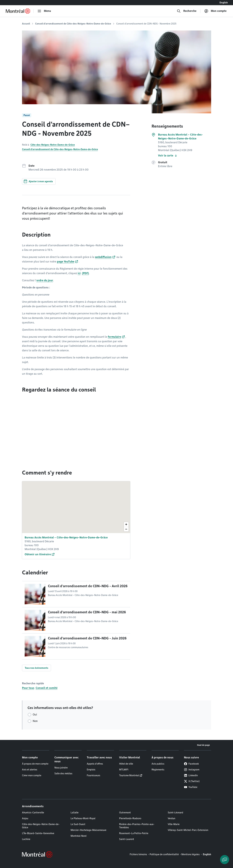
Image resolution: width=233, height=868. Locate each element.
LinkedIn (191, 775)
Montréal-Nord (79, 836)
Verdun (171, 818)
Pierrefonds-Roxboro (130, 818)
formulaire (114, 337)
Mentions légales (190, 854)
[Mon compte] (215, 11)
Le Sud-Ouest (78, 824)
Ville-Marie (174, 824)
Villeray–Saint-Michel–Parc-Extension (188, 830)
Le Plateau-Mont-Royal (83, 818)
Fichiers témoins (138, 854)
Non (35, 721)
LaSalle (75, 813)
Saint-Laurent (127, 839)
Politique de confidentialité (164, 854)
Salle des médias (63, 773)
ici (79, 273)
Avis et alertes (30, 770)
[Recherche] (187, 11)
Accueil (26, 24)
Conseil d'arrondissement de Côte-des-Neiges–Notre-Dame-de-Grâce (73, 24)
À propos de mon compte (35, 764)
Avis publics (158, 764)
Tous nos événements (37, 668)
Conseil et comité (47, 688)
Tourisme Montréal (129, 775)
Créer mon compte (32, 775)
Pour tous (28, 688)
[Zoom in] (126, 524)
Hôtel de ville (126, 764)
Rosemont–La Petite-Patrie (134, 833)
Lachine (26, 839)
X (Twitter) (192, 781)
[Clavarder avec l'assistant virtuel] (225, 860)
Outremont (125, 813)
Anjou (25, 818)
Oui (35, 715)
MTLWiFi (124, 770)
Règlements (158, 770)
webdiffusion (103, 257)
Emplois (91, 770)
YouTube (191, 787)
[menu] (44, 11)
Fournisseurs (94, 775)
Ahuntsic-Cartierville (33, 813)
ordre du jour (45, 280)
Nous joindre (61, 768)
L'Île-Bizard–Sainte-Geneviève (38, 833)
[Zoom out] (126, 529)
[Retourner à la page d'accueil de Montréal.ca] (18, 11)
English (224, 3)
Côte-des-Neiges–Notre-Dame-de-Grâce (53, 145)
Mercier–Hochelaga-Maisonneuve (88, 830)
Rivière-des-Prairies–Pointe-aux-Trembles (137, 826)
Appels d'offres (95, 764)
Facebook (191, 764)
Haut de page (203, 745)
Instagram (192, 770)
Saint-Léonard (175, 813)
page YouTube (66, 262)
